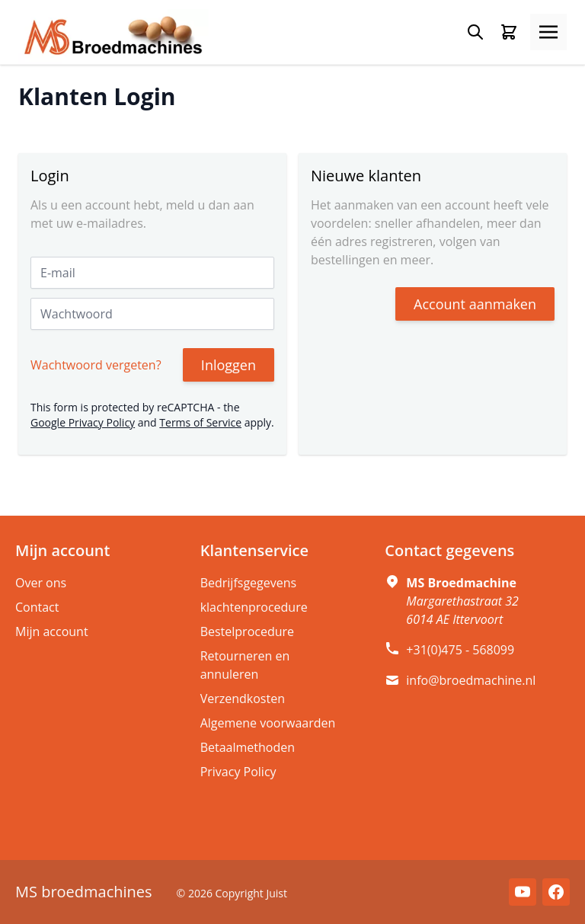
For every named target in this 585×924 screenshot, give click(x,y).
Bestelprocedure (247, 631)
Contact (37, 607)
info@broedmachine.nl (471, 680)
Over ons (41, 583)
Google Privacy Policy (83, 422)
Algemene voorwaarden (268, 723)
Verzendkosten (243, 699)
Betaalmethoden (248, 747)
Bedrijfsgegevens (249, 583)
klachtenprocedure (254, 607)
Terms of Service (200, 422)
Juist (277, 893)
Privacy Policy (238, 772)
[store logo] (113, 37)
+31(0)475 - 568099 (460, 650)
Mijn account (52, 631)
